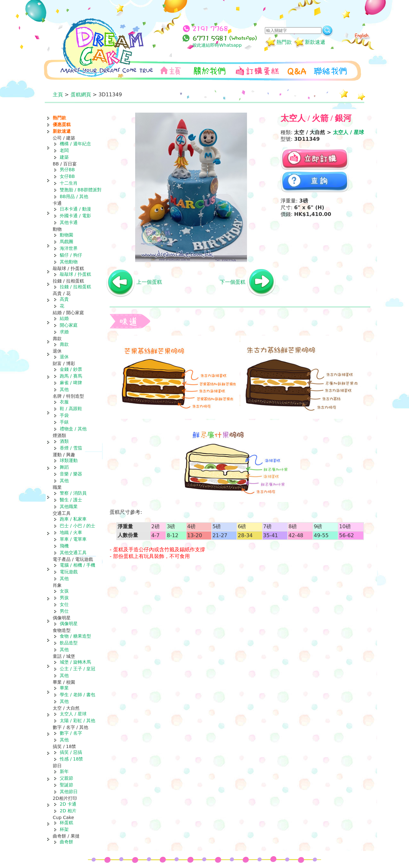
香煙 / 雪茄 (71, 448)
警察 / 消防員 (73, 493)
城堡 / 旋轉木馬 (75, 662)
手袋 (64, 415)
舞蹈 (64, 467)
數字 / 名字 (71, 733)
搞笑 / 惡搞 (71, 752)
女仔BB (67, 176)
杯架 (64, 829)
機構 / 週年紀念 (75, 144)
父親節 (66, 778)
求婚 (64, 332)
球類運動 (69, 460)
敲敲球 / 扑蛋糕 (75, 274)
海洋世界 (69, 248)
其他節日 (69, 792)
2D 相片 (68, 811)
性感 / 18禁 (71, 759)
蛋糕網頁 (81, 95)
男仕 (64, 611)
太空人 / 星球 (73, 714)
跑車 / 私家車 (73, 519)
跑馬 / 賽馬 (71, 376)
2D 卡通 (68, 804)
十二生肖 (69, 183)
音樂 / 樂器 (71, 474)
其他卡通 (69, 222)
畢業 (64, 688)
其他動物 (69, 262)
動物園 (66, 235)
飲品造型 (69, 643)
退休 (64, 357)
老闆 (64, 150)
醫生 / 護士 (71, 500)
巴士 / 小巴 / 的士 (77, 526)
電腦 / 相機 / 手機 (77, 565)
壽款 (64, 344)
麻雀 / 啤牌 (71, 383)
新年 (64, 771)
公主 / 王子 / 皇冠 (77, 669)
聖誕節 (66, 785)
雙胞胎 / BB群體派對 (81, 190)
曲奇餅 (66, 842)
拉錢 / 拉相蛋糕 (75, 287)
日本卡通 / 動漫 (75, 209)
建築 (64, 157)
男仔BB (67, 170)
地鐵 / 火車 (71, 532)
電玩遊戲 (69, 572)
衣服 (64, 402)
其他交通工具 (73, 553)
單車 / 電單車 (73, 539)
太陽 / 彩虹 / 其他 (77, 721)
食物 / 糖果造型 (75, 636)
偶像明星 (69, 624)
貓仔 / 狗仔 (71, 255)
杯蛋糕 (66, 823)
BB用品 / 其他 (74, 196)
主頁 (58, 95)
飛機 (64, 546)
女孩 (64, 591)
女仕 (64, 604)
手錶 (64, 422)
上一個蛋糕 (149, 282)
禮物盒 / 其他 (73, 429)
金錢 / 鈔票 (71, 369)
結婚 (64, 318)
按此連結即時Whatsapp (217, 45)
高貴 (64, 299)
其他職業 (69, 506)
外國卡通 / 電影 (75, 216)
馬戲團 (66, 242)
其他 (64, 389)
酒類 (64, 441)
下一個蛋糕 (233, 282)
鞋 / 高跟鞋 (71, 409)
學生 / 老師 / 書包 (77, 695)
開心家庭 (69, 325)
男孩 (64, 598)
